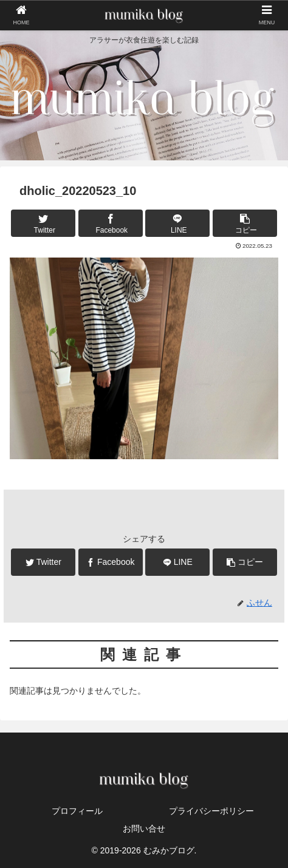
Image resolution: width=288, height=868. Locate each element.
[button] (245, 223)
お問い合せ (144, 829)
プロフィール (77, 811)
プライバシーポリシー (211, 811)
